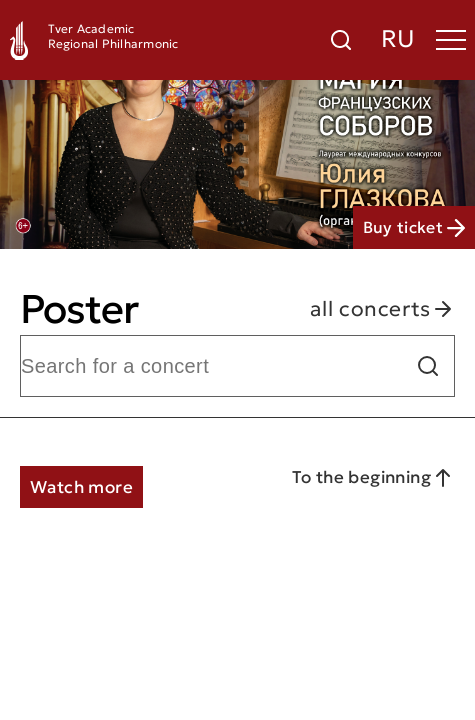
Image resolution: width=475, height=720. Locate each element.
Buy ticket (414, 227)
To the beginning (373, 478)
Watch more (81, 487)
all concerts (382, 309)
